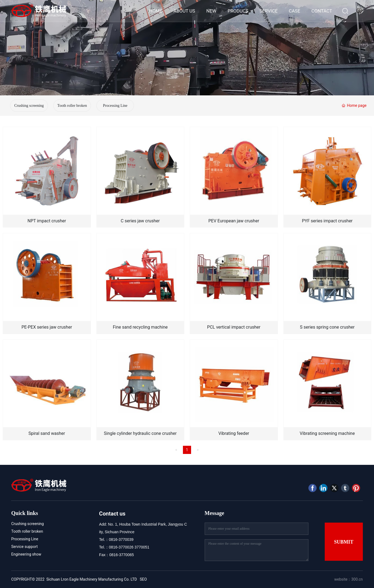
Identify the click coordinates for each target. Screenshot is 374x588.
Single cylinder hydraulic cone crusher (140, 433)
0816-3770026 (121, 547)
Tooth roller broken (72, 106)
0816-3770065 (121, 555)
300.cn (357, 579)
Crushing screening (29, 106)
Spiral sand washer (47, 433)
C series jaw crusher (140, 221)
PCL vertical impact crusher (234, 327)
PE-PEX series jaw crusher (47, 327)
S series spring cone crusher (327, 327)
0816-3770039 (121, 539)
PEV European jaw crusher (234, 221)
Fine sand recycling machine (140, 327)
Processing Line (115, 106)
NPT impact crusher (47, 221)
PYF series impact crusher (327, 221)
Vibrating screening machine (327, 433)
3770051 (142, 547)
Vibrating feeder (234, 433)
